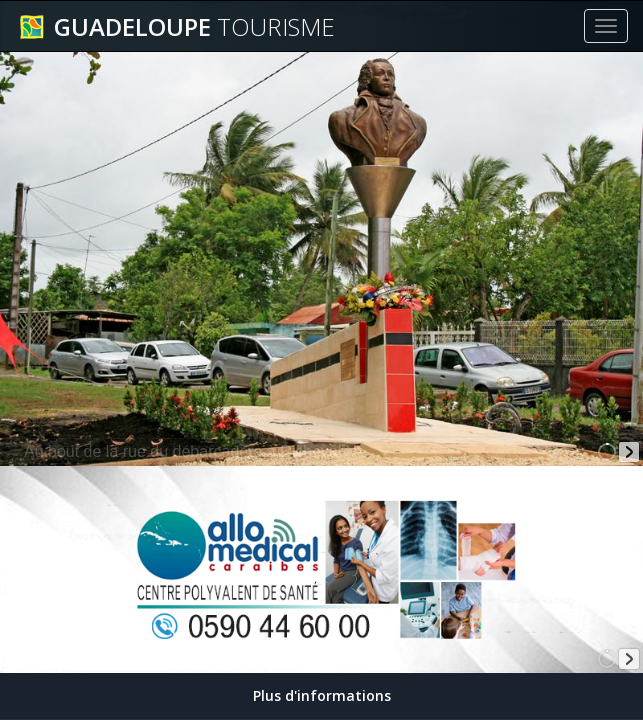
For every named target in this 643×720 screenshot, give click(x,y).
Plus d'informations (322, 695)
